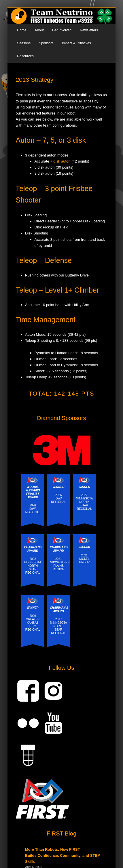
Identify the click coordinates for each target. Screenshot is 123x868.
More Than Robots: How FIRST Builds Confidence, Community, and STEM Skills (63, 855)
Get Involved (62, 30)
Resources (25, 56)
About (39, 30)
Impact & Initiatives (76, 43)
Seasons (24, 43)
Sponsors (46, 43)
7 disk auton (60, 161)
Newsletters (89, 30)
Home (22, 30)
